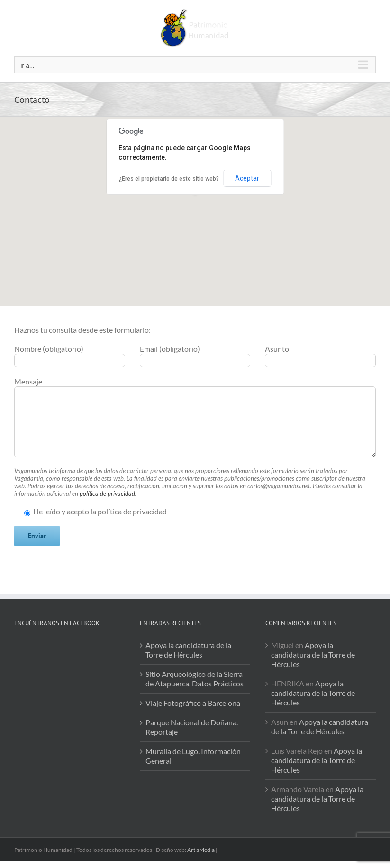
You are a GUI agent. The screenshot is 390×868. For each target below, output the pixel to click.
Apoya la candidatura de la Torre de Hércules (188, 650)
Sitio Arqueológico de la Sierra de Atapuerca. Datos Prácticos (195, 679)
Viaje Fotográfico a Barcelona (193, 703)
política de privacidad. (108, 493)
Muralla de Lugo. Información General (193, 756)
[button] (195, 203)
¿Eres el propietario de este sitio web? (169, 179)
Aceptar (247, 178)
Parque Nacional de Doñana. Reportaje (192, 727)
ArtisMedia (201, 850)
